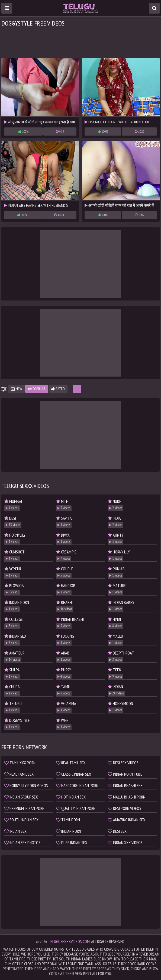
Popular (37, 389)
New (17, 389)
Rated (58, 389)
